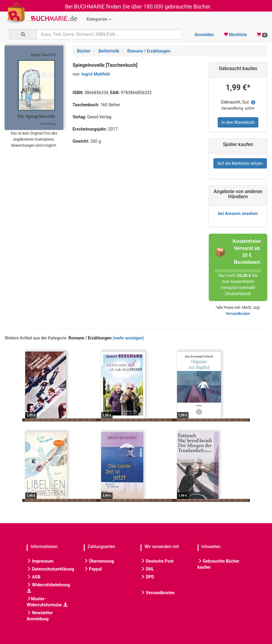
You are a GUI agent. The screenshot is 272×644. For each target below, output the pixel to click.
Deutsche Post (157, 561)
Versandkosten (238, 314)
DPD (147, 577)
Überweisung (99, 561)
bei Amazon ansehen (238, 213)
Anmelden (204, 35)
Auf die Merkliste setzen (240, 163)
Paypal (93, 569)
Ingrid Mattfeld (95, 74)
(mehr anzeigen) (128, 338)
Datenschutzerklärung (50, 569)
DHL (147, 569)
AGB (34, 577)
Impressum (40, 561)
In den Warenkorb (238, 122)
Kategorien (99, 19)
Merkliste (235, 35)
